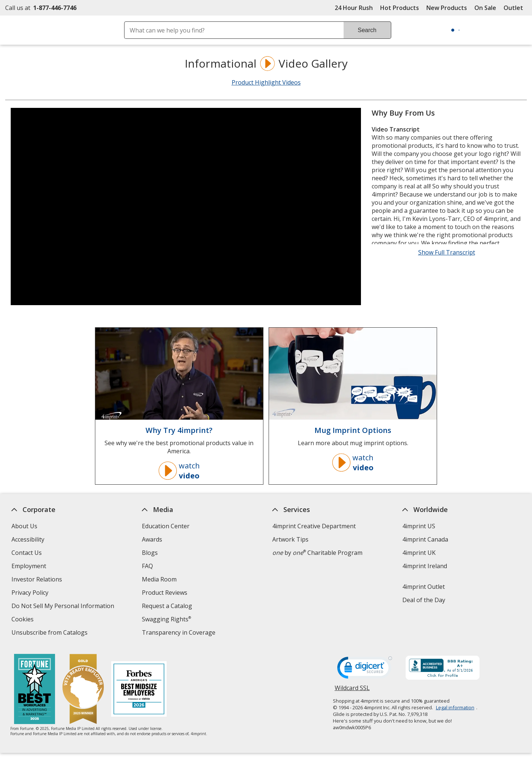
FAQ (147, 566)
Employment (29, 566)
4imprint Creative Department (314, 526)
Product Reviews (165, 593)
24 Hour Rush (354, 8)
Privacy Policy (31, 593)
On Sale (485, 8)
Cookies (23, 620)
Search (367, 30)
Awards (152, 539)
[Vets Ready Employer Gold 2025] (83, 690)
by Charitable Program (317, 553)
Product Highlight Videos (266, 82)
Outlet (515, 8)
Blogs (150, 553)
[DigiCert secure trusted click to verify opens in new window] (365, 670)
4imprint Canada (426, 539)
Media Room (159, 579)
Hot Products (400, 8)
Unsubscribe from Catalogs (50, 633)
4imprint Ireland (425, 566)
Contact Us (27, 553)
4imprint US (419, 526)
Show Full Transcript (447, 252)
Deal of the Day (424, 600)
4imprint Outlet (424, 587)
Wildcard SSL (352, 691)
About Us (24, 526)
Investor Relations (38, 580)
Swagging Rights (166, 619)
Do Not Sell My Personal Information (64, 607)
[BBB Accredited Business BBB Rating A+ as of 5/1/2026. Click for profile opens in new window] (443, 669)
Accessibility (28, 539)
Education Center (166, 526)
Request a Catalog (167, 606)
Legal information (455, 707)
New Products (447, 8)
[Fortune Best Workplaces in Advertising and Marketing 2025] (35, 690)
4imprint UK (419, 553)
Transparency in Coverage (180, 633)
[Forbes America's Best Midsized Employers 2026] (139, 690)
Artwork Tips (290, 539)
